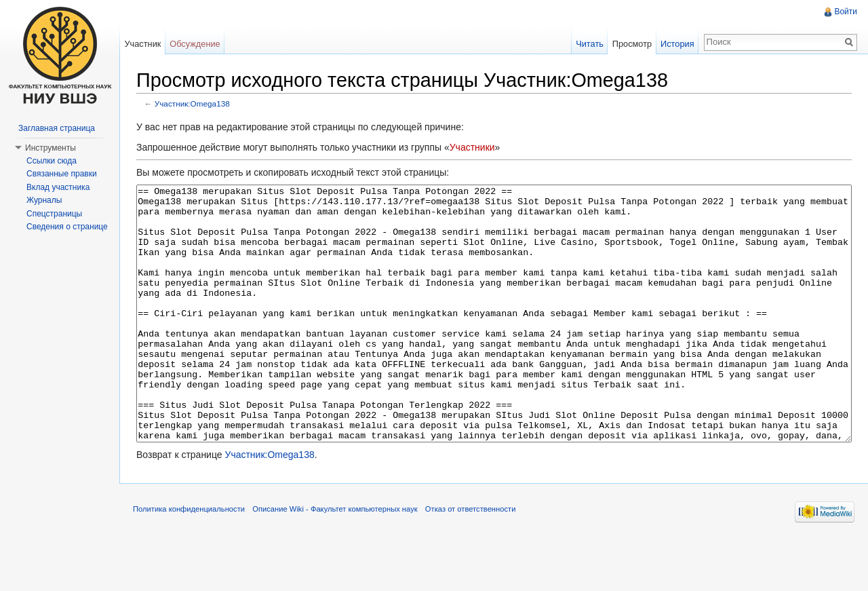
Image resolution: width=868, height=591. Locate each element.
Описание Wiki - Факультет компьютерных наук (335, 560)
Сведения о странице (67, 227)
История (677, 44)
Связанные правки (62, 174)
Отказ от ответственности (471, 560)
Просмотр (632, 44)
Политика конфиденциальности (189, 560)
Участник (142, 44)
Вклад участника (58, 187)
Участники (472, 147)
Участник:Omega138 (192, 103)
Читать (590, 44)
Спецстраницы (54, 214)
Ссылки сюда (52, 161)
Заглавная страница (57, 128)
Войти (846, 12)
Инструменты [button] (51, 148)
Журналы (44, 200)
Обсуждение (195, 44)
